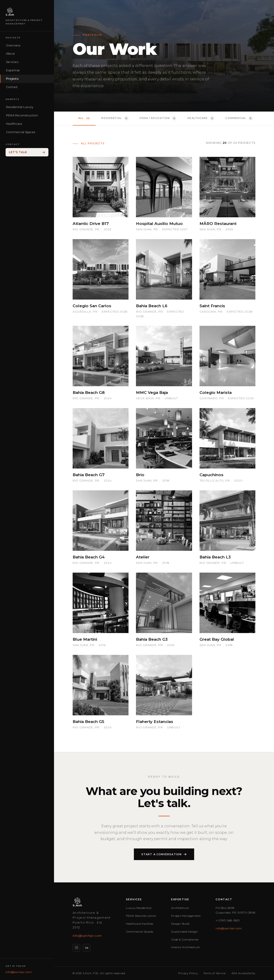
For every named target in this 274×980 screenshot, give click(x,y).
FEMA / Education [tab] (158, 118)
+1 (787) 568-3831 (228, 920)
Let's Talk (27, 152)
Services (12, 62)
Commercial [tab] (239, 118)
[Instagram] (76, 948)
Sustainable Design (184, 932)
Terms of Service (215, 973)
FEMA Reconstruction (22, 115)
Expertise (13, 70)
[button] (101, 194)
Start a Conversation (164, 855)
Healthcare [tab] (201, 118)
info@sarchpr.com (19, 972)
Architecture (180, 908)
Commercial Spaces (21, 132)
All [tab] (84, 118)
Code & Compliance (185, 939)
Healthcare (14, 124)
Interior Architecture (185, 947)
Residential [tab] (115, 118)
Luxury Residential (139, 908)
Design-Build (180, 924)
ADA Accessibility (243, 973)
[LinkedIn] (87, 948)
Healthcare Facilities (140, 924)
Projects (12, 79)
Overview (13, 45)
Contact (12, 87)
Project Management (186, 916)
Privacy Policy (188, 973)
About (10, 54)
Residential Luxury (20, 107)
